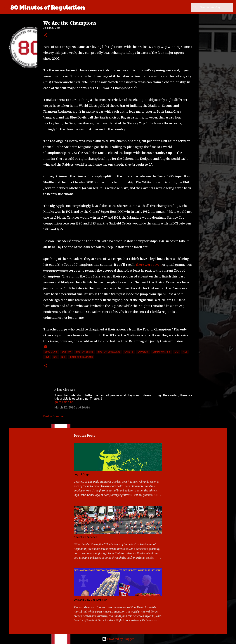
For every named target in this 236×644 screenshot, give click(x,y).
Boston (67, 352)
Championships (162, 352)
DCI (177, 352)
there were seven (149, 265)
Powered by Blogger (118, 639)
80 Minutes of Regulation (47, 7)
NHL (63, 357)
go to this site (64, 402)
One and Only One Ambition (91, 600)
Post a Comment (54, 416)
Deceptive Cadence (85, 537)
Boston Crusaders (109, 352)
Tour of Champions (81, 357)
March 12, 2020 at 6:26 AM (72, 407)
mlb (185, 352)
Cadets (129, 352)
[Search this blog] (214, 7)
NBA (47, 357)
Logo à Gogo (82, 474)
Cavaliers (143, 352)
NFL (55, 357)
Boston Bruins (84, 352)
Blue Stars (51, 352)
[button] (46, 35)
